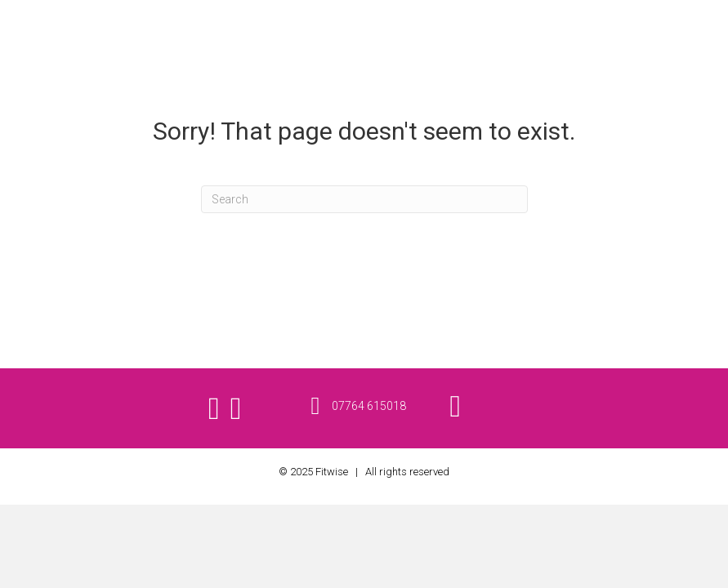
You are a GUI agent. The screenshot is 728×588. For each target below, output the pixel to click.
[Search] (364, 199)
